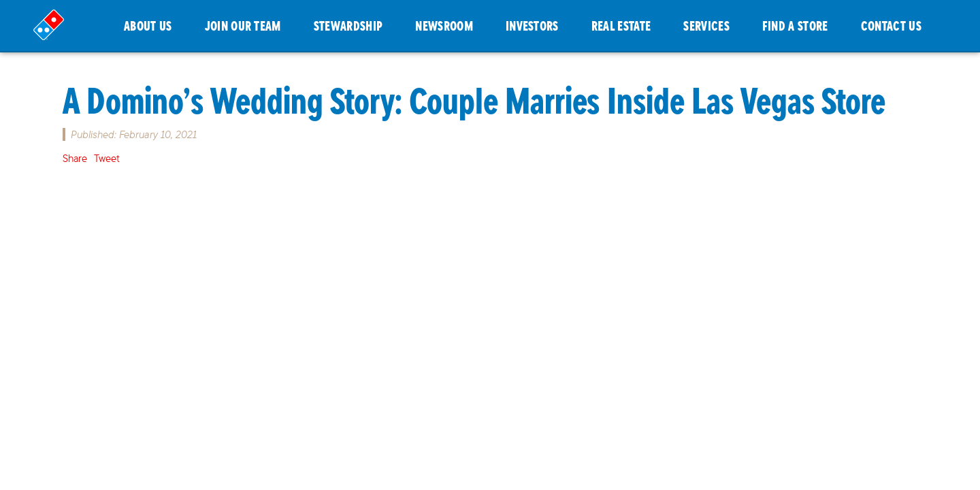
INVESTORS (532, 26)
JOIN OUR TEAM (243, 26)
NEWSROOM (444, 26)
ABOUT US (148, 26)
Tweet (107, 158)
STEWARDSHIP (348, 26)
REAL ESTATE (621, 26)
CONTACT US (891, 26)
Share (75, 158)
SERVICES (706, 26)
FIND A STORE (795, 26)
